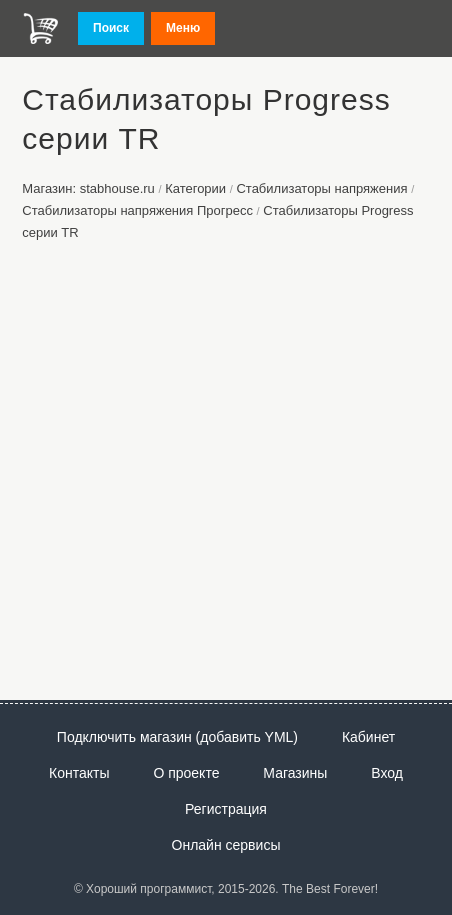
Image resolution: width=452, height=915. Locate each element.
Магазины (295, 773)
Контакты (79, 773)
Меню (183, 28)
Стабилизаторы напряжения (321, 188)
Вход (387, 773)
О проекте (186, 773)
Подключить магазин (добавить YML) (177, 737)
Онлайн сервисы (226, 845)
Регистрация (226, 809)
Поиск (111, 28)
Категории (195, 188)
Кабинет (368, 737)
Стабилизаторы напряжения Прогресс (137, 210)
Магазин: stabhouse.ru (88, 188)
